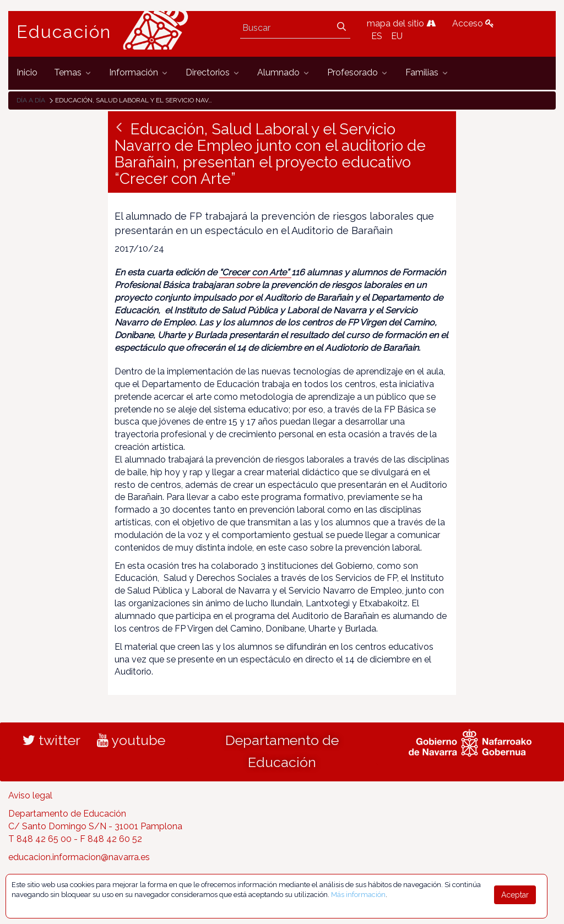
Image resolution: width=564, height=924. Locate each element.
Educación (64, 32)
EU (397, 36)
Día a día (31, 100)
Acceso (473, 23)
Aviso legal (30, 795)
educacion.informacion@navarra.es (79, 857)
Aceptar (515, 895)
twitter (51, 740)
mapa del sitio (401, 23)
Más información (358, 895)
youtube (131, 740)
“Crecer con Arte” (255, 272)
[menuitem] (27, 73)
